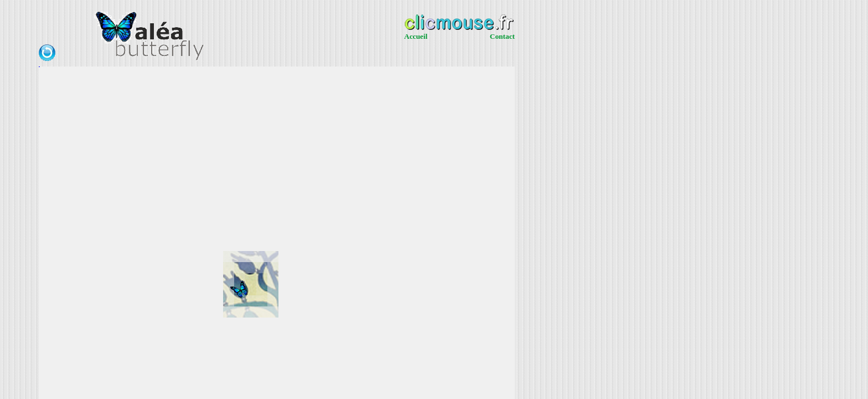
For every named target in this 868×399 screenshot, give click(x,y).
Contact (502, 36)
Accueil (416, 36)
